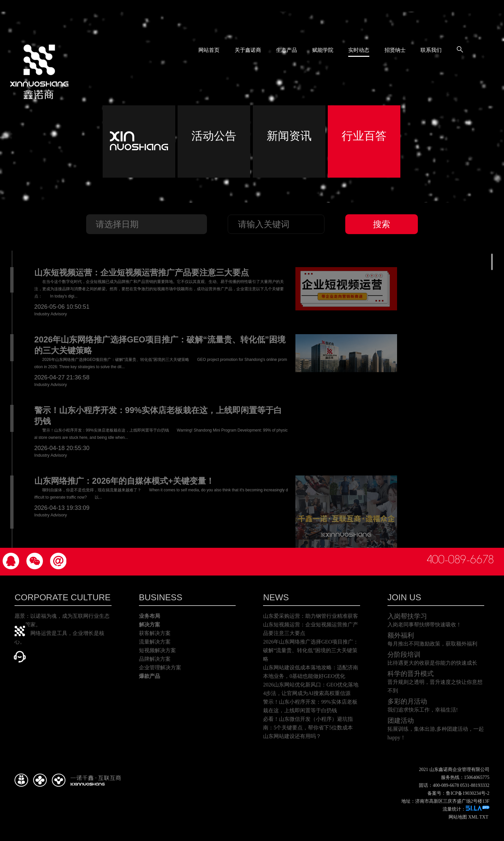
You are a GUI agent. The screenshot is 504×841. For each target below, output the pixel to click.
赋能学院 (323, 49)
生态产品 (286, 49)
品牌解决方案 (155, 659)
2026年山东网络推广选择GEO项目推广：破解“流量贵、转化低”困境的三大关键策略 (311, 650)
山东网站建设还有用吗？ (292, 736)
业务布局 (150, 616)
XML (473, 817)
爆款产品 (150, 676)
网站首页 (209, 49)
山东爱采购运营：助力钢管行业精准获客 (311, 616)
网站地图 (458, 817)
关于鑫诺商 (248, 49)
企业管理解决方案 (160, 667)
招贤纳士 (395, 49)
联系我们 (431, 49)
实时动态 (359, 49)
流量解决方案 (155, 642)
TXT (484, 817)
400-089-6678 (460, 560)
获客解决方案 (155, 633)
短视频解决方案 (157, 650)
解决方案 (150, 625)
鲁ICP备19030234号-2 (468, 793)
